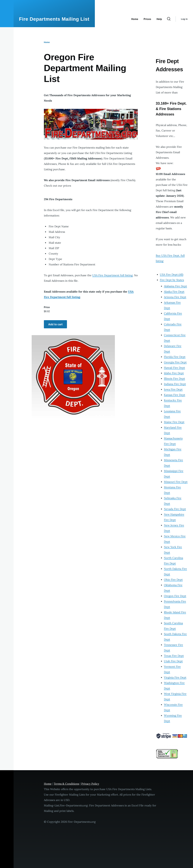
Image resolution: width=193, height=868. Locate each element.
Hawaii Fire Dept (174, 368)
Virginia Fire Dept (175, 677)
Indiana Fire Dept (175, 384)
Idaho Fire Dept (174, 373)
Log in (184, 19)
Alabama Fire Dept (175, 286)
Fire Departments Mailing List (54, 19)
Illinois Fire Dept (174, 379)
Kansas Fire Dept (175, 395)
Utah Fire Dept (173, 661)
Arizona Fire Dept (175, 297)
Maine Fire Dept (174, 422)
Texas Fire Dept (174, 656)
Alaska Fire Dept (174, 292)
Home (47, 42)
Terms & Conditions (66, 784)
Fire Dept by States (172, 280)
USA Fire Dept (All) (172, 275)
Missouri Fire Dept (176, 482)
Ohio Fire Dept (173, 580)
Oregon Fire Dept (175, 596)
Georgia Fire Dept (175, 362)
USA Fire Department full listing (112, 275)
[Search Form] (169, 19)
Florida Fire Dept (175, 357)
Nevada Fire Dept (175, 509)
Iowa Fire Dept (173, 389)
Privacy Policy (90, 784)
